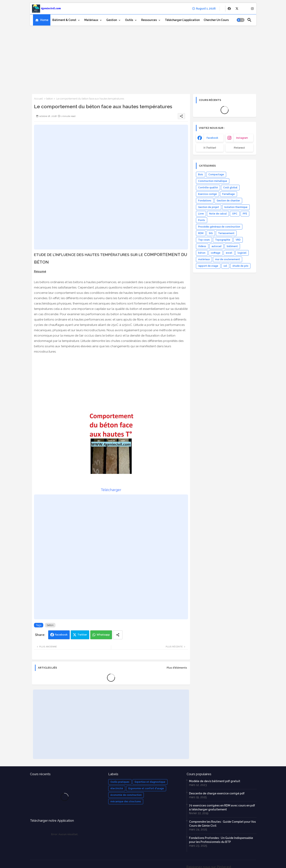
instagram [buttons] (242, 138)
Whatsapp (103, 635)
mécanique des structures (126, 802)
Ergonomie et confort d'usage (146, 788)
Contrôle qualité (208, 188)
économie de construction (126, 795)
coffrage (216, 253)
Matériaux (91, 20)
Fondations (205, 201)
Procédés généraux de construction (219, 227)
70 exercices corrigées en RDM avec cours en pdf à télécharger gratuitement (222, 807)
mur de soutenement (228, 259)
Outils (129, 20)
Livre (201, 214)
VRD (238, 240)
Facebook (61, 635)
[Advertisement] (143, 58)
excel (229, 253)
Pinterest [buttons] (239, 148)
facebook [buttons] (212, 138)
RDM (201, 233)
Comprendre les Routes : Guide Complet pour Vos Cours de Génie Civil (222, 824)
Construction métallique (213, 181)
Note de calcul (218, 214)
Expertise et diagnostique (150, 782)
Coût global (230, 188)
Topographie (223, 240)
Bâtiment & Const (64, 20)
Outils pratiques (120, 782)
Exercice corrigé (207, 194)
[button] (241, 20)
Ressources (149, 20)
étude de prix (240, 266)
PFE (245, 214)
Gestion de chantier (228, 201)
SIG (211, 233)
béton (50, 99)
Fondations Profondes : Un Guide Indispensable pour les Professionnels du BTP (221, 840)
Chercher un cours (216, 20)
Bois (201, 175)
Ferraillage (229, 194)
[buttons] (229, 9)
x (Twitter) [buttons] (210, 148)
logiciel (242, 253)
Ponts (202, 220)
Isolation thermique (236, 207)
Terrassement (226, 233)
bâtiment (232, 246)
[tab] (42, 20)
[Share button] (118, 635)
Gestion (112, 20)
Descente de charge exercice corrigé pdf (217, 793)
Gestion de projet (209, 207)
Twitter (82, 635)
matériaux (204, 259)
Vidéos (202, 246)
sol (225, 266)
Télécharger (111, 490)
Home (44, 20)
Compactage (216, 175)
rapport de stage (208, 266)
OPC (235, 214)
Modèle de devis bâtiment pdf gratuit (215, 781)
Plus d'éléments (177, 668)
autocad (216, 246)
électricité (117, 788)
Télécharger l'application (182, 20)
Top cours (204, 240)
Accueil (38, 99)
